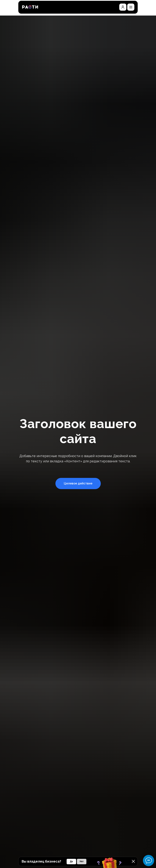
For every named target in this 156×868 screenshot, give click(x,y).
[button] (131, 7)
